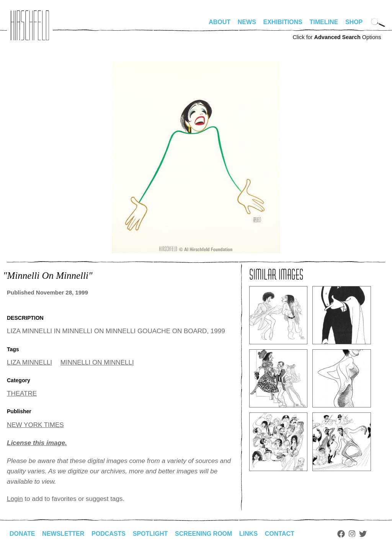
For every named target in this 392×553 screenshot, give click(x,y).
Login (15, 499)
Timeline (324, 22)
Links (248, 534)
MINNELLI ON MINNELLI (97, 362)
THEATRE (22, 393)
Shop (354, 22)
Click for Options (337, 37)
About (220, 22)
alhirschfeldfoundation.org (30, 25)
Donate (22, 534)
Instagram (352, 534)
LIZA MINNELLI (29, 362)
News (247, 22)
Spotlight (150, 534)
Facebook (341, 534)
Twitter (363, 534)
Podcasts (109, 534)
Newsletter (63, 534)
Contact (280, 534)
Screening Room (203, 534)
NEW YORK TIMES (35, 425)
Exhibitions (283, 22)
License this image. (37, 443)
